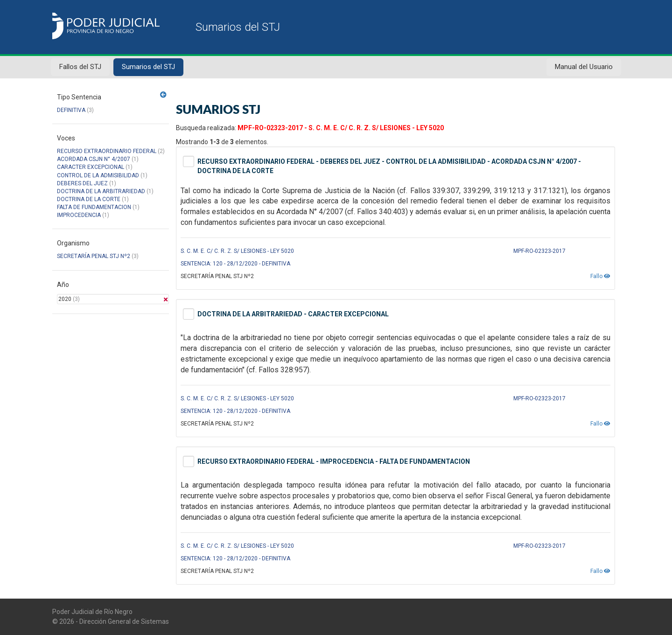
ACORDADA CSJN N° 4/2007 (94, 159)
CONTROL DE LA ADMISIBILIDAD (98, 175)
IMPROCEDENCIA (79, 215)
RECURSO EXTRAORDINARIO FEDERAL (107, 151)
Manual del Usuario (584, 67)
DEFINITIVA (71, 110)
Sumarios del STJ (148, 67)
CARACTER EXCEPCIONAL (91, 167)
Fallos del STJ (80, 67)
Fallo (600, 276)
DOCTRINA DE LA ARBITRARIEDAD (101, 191)
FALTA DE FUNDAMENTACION (94, 207)
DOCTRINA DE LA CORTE (89, 199)
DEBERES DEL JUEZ (82, 183)
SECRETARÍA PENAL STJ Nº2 (94, 256)
